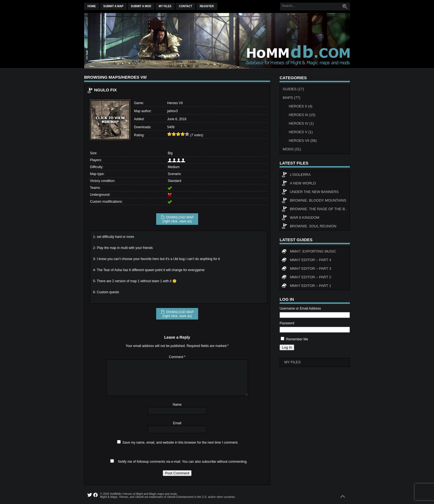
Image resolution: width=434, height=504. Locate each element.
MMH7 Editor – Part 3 (306, 269)
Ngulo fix (105, 90)
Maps (114, 77)
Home (92, 6)
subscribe (209, 462)
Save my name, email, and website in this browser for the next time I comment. (180, 443)
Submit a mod (141, 6)
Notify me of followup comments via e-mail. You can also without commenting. (178, 462)
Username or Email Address (300, 308)
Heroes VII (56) (303, 141)
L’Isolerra (296, 175)
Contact (185, 6)
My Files (165, 6)
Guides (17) (294, 89)
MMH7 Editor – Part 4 (306, 261)
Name (177, 405)
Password (287, 323)
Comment (177, 357)
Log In (287, 347)
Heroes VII (134, 77)
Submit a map (113, 6)
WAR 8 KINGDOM (300, 218)
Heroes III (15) (302, 115)
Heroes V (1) (301, 132)
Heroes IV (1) (301, 123)
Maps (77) (292, 98)
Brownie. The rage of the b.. (314, 210)
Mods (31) (292, 149)
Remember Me (297, 339)
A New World (299, 184)
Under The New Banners (310, 192)
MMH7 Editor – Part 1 (306, 286)
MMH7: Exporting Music (309, 252)
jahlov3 (172, 111)
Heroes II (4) (300, 106)
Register (207, 6)
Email (177, 423)
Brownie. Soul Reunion (309, 227)
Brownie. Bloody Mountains (314, 201)
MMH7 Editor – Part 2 (306, 278)
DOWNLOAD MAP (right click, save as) (177, 219)
